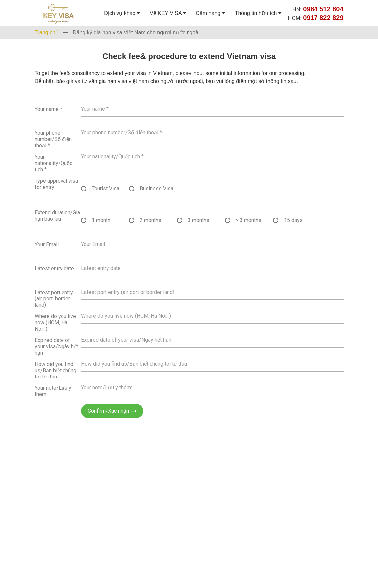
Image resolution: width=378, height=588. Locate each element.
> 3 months (249, 220)
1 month (101, 220)
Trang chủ (47, 32)
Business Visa (156, 188)
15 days (293, 220)
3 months (199, 220)
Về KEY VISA (168, 13)
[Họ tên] (212, 109)
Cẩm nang (210, 13)
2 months (150, 220)
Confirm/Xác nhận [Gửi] (112, 411)
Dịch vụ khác (122, 13)
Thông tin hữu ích (258, 13)
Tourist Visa (106, 188)
